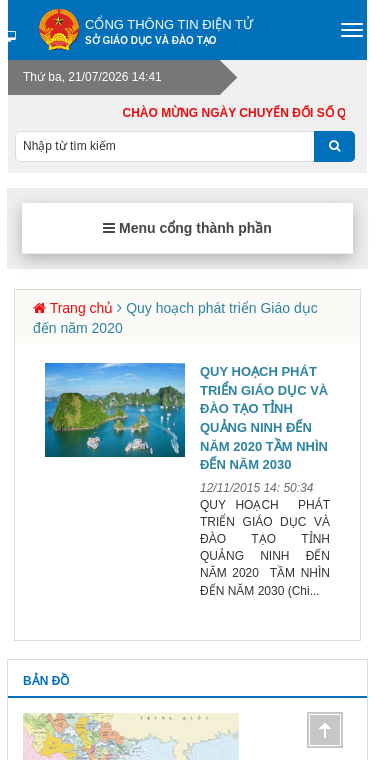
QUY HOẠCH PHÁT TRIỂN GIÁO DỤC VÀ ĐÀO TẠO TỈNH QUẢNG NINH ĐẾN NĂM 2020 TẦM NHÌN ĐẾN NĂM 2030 (264, 418)
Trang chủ (82, 308)
